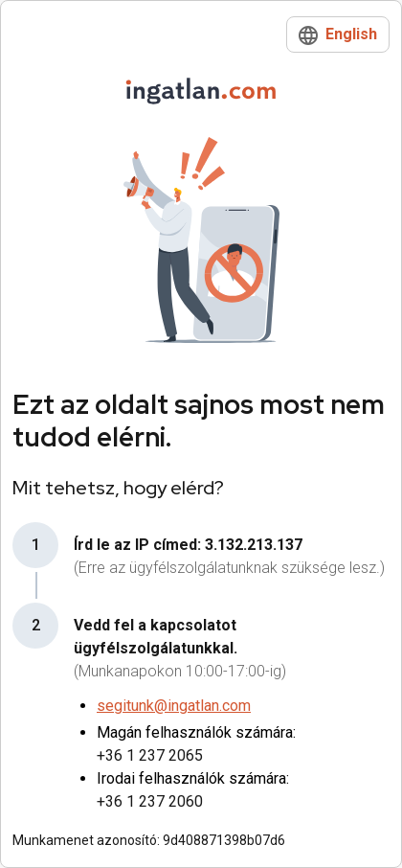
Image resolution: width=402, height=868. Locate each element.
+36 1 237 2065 (150, 755)
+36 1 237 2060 (150, 801)
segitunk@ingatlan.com (174, 706)
